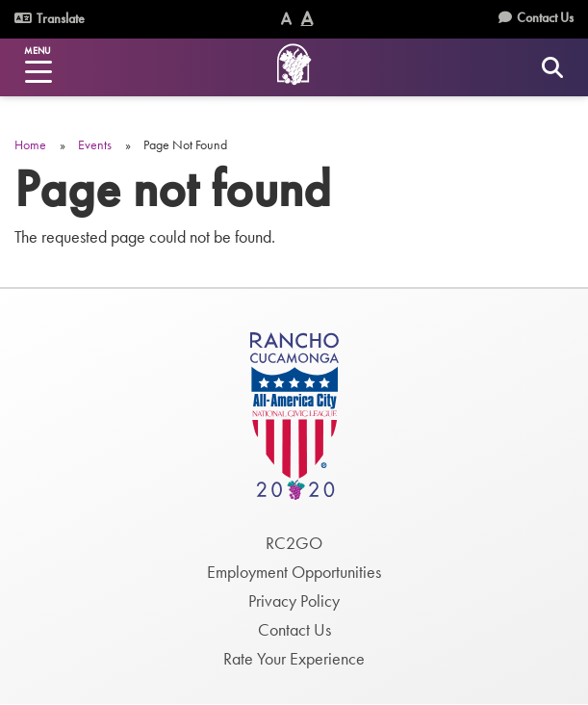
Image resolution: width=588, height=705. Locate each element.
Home (30, 144)
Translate (50, 18)
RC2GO (294, 543)
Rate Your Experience (294, 658)
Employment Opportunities (294, 572)
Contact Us (545, 17)
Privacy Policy (294, 601)
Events (95, 144)
